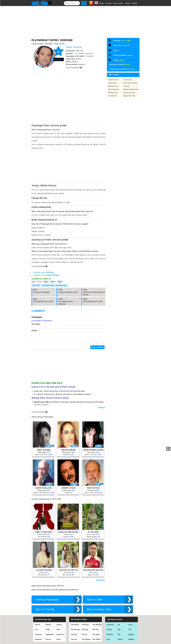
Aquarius (38, 621)
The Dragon (86, 621)
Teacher (44, 554)
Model (128, 3)
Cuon (130, 606)
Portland (68, 436)
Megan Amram (69, 431)
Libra (122, 58)
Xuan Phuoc (112, 81)
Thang (109, 611)
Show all (101, 389)
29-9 (76, 51)
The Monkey (97, 606)
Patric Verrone (59, 41)
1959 (129, 38)
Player (93, 554)
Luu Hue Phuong (44, 552)
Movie (68, 516)
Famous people (37, 41)
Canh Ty (130, 53)
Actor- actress (118, 3)
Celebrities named (43, 252)
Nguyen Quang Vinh (131, 87)
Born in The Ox (93, 436)
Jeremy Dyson (69, 469)
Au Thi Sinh (93, 513)
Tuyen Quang (93, 518)
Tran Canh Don (114, 87)
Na (119, 606)
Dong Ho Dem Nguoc (68, 513)
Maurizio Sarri (113, 84)
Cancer (59, 606)
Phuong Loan (113, 90)
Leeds (69, 474)
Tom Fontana (93, 469)
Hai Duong (44, 556)
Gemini (48, 606)
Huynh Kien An (113, 77)
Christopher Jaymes (93, 431)
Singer (101, 3)
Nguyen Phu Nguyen (93, 552)
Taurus (37, 606)
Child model (44, 516)
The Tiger (96, 616)
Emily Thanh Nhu (44, 513)
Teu (119, 616)
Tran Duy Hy (128, 77)
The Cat (74, 621)
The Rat (74, 616)
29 (122, 38)
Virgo (48, 611)
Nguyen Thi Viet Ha (68, 552)
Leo (36, 611)
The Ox (84, 616)
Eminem (110, 616)
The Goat (85, 606)
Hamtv (120, 621)
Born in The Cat (44, 436)
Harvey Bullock (44, 469)
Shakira (131, 621)
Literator (68, 554)
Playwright (48, 41)
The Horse (75, 606)
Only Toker (93, 516)
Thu (130, 611)
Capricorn (60, 616)
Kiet (108, 621)
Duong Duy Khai (129, 90)
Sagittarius (50, 616)
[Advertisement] (83, 20)
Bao (119, 611)
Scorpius (38, 616)
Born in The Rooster (44, 474)
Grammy (126, 84)
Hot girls (109, 3)
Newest (135, 3)
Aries (58, 621)
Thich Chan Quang (130, 81)
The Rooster (76, 611)
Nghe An (93, 556)
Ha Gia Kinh (112, 94)
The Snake (96, 621)
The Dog (85, 611)
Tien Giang (44, 518)
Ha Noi (68, 518)
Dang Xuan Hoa (129, 94)
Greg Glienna (44, 431)
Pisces (48, 621)
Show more (100, 561)
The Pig (95, 611)
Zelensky (110, 606)
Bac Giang (68, 556)
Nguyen (131, 616)
